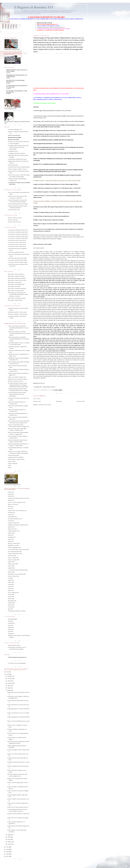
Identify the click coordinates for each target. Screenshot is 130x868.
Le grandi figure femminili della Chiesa (17, 159)
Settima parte (11, 633)
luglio (9, 688)
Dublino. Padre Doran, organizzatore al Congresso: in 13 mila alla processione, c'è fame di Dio (57, 188)
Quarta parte (11, 627)
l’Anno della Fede (68, 272)
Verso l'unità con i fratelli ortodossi (16, 459)
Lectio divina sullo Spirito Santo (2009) (17, 258)
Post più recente (37, 401)
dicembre (10, 676)
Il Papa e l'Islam (12, 461)
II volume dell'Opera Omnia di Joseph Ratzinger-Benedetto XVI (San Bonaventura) (17, 394)
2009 (7, 852)
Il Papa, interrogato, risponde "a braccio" (18, 169)
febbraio (10, 842)
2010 (7, 849)
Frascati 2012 (11, 496)
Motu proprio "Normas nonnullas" (16, 274)
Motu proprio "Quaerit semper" (15, 300)
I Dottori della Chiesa (13, 165)
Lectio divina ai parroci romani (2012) (17, 242)
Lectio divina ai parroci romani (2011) (17, 244)
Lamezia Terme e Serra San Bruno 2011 (17, 511)
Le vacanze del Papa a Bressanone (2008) (18, 570)
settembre (10, 683)
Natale (9, 465)
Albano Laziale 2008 (13, 564)
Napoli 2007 (11, 580)
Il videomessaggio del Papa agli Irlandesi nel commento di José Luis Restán (52, 111)
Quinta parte (11, 629)
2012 (7, 674)
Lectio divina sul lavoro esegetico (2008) (18, 262)
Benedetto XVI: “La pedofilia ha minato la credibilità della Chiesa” (50, 164)
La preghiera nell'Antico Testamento (16, 153)
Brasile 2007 (11, 590)
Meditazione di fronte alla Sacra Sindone (18, 379)
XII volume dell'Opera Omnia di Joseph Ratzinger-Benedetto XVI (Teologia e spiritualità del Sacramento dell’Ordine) (18, 385)
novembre (10, 679)
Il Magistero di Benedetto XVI (34, 7)
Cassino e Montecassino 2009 (15, 554)
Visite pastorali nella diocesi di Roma (17, 611)
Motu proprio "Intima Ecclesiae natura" (17, 280)
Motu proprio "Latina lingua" (15, 282)
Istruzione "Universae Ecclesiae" (16, 381)
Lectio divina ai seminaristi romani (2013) (18, 230)
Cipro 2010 (11, 535)
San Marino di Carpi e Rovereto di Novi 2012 (19, 498)
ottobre (9, 681)
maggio (9, 835)
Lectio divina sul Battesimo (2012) (16, 252)
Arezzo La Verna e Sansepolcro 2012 (17, 502)
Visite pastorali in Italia (13, 455)
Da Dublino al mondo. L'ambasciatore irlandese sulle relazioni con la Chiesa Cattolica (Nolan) (57, 181)
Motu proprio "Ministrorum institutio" (17, 278)
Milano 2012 (11, 500)
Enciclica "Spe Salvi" (13, 220)
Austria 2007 (11, 584)
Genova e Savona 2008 (13, 576)
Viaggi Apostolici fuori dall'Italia (16, 457)
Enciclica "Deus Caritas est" (15, 222)
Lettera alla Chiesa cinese (14, 210)
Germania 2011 (12, 512)
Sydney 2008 (11, 572)
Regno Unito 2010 (12, 529)
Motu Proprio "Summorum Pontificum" (17, 288)
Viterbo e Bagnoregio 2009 (14, 547)
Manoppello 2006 (12, 601)
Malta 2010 (11, 541)
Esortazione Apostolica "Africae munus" (17, 312)
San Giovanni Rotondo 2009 (15, 552)
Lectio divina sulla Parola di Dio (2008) (17, 260)
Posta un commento (37, 399)
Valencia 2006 (11, 603)
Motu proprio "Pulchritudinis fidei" (16, 284)
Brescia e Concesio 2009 (14, 543)
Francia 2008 (11, 566)
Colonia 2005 (11, 607)
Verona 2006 (11, 597)
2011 (7, 847)
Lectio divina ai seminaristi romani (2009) (18, 238)
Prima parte (11, 621)
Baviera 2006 (11, 599)
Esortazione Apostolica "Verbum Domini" (18, 314)
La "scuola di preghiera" (14, 144)
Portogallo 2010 (12, 537)
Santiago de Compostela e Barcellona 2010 (18, 525)
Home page (59, 401)
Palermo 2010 (11, 527)
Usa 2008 (10, 578)
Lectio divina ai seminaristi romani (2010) (18, 236)
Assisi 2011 (11, 508)
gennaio (10, 844)
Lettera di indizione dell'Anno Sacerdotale (18, 204)
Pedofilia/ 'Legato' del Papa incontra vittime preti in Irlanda (48, 220)
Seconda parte (11, 623)
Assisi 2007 (11, 588)
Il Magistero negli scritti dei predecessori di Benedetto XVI (51, 27)
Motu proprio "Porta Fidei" (14, 286)
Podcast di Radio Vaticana (14, 645)
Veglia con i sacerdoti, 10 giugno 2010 (17, 377)
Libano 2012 (11, 494)
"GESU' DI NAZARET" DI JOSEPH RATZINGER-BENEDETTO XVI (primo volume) (18, 339)
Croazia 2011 (11, 521)
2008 (7, 854)
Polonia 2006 (11, 605)
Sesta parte (11, 631)
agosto (9, 686)
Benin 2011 (11, 506)
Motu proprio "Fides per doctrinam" (16, 276)
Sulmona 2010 (11, 533)
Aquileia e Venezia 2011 (14, 523)
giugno (9, 690)
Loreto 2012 (11, 492)
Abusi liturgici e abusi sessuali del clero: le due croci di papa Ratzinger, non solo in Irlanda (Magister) (59, 121)
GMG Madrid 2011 (13, 517)
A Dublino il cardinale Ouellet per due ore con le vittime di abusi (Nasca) (51, 212)
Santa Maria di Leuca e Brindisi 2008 (17, 574)
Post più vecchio (81, 401)
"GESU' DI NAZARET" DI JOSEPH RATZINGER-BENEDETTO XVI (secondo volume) (19, 333)
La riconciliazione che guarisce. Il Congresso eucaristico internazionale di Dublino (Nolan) (56, 192)
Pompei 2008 (11, 562)
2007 (7, 856)
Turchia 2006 (11, 595)
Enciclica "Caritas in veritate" (15, 218)
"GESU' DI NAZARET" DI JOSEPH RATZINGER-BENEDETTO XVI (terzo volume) (18, 328)
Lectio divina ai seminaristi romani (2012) (18, 232)
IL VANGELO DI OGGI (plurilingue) (17, 663)
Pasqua (10, 468)
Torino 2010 (11, 539)
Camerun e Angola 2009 (14, 560)
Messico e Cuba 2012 (13, 504)
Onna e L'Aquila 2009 (13, 558)
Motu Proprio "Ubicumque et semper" (17, 298)
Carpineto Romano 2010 (14, 531)
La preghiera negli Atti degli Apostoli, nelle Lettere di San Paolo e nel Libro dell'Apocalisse (18, 147)
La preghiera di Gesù (13, 151)
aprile (9, 837)
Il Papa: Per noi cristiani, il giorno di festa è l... (18, 807)
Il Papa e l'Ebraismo (13, 463)
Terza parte (11, 625)
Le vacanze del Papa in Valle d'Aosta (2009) (18, 549)
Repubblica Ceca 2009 (13, 545)
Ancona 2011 (11, 515)
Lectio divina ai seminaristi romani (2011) (18, 234)
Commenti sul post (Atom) (45, 405)
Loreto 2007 (11, 586)
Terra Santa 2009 (12, 556)
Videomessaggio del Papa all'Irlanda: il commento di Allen (48, 144)
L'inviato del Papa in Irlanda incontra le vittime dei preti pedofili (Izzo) (51, 216)
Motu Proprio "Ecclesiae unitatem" (16, 291)
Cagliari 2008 (11, 568)
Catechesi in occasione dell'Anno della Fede (18, 142)
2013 (7, 672)
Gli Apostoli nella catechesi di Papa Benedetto (19, 167)
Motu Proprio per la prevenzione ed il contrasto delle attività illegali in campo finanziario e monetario (18, 294)
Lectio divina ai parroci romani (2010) (17, 246)
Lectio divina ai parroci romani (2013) (17, 240)
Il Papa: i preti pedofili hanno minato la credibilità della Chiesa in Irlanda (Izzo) (53, 140)
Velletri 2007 (11, 582)
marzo (9, 839)
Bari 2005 (10, 609)
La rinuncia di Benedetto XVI (15, 129)
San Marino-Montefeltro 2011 (15, 519)
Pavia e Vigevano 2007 (13, 593)
